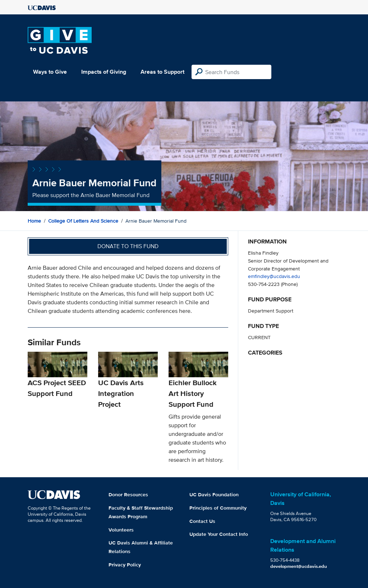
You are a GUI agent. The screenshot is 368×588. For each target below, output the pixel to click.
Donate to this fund (128, 246)
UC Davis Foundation (214, 494)
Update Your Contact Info (219, 534)
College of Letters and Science (83, 221)
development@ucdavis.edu (299, 566)
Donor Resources (128, 494)
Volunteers (121, 530)
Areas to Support (162, 72)
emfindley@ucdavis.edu (274, 276)
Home (34, 221)
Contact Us (202, 521)
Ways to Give (50, 72)
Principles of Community (218, 508)
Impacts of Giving (104, 72)
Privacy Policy (125, 565)
